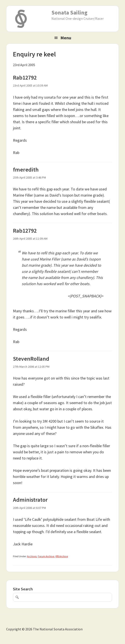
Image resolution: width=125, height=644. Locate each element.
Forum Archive (46, 556)
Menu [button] (66, 38)
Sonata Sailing (69, 13)
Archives (32, 556)
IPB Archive (62, 556)
